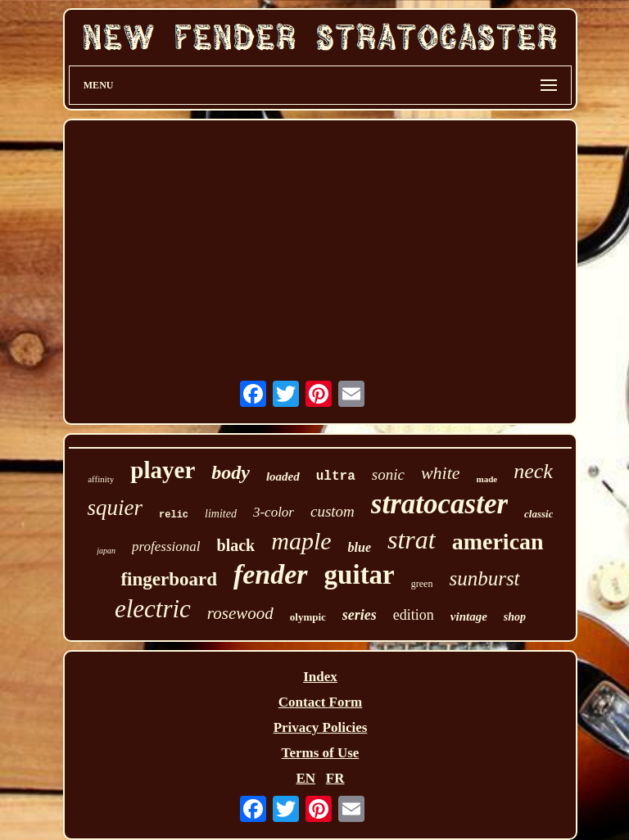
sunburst (484, 578)
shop (515, 617)
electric (153, 609)
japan (106, 551)
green (422, 584)
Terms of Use (321, 753)
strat (412, 540)
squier (115, 508)
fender (271, 574)
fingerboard (169, 579)
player (163, 470)
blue (360, 547)
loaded (283, 476)
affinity (101, 479)
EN (305, 778)
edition (414, 615)
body (231, 472)
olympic (308, 617)
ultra (336, 476)
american (498, 542)
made (487, 479)
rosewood (240, 613)
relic (174, 515)
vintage (469, 616)
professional (166, 546)
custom (333, 511)
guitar (360, 575)
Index (320, 677)
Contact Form (320, 702)
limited (221, 514)
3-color (274, 512)
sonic (388, 474)
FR (335, 778)
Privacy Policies (321, 727)
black (236, 545)
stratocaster (439, 504)
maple (301, 541)
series (360, 615)
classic (538, 514)
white (441, 473)
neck (533, 471)
